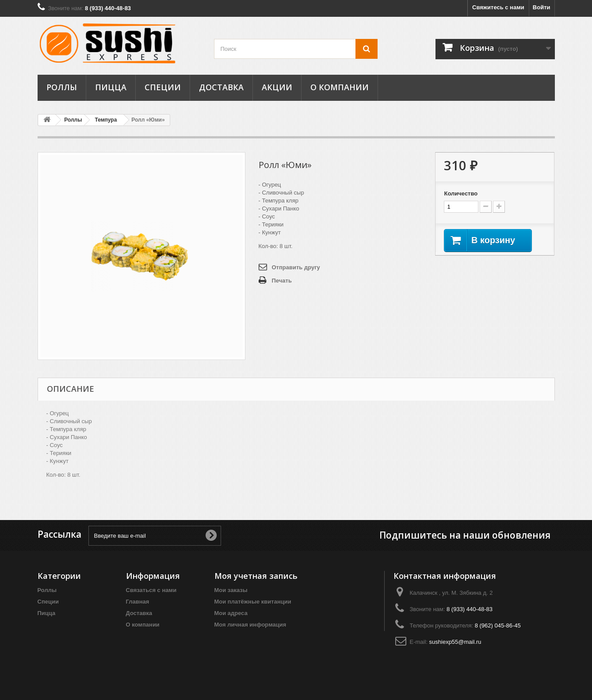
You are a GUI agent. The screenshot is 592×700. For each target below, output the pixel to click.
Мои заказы (231, 590)
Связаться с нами (151, 590)
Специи (163, 87)
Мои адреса (231, 613)
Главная (138, 602)
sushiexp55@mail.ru (455, 642)
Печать (282, 281)
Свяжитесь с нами (498, 7)
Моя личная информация (250, 625)
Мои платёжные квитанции (253, 602)
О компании (340, 87)
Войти (542, 7)
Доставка (221, 87)
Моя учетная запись (256, 576)
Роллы (62, 87)
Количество (461, 193)
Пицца (111, 87)
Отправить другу (296, 267)
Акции (277, 87)
